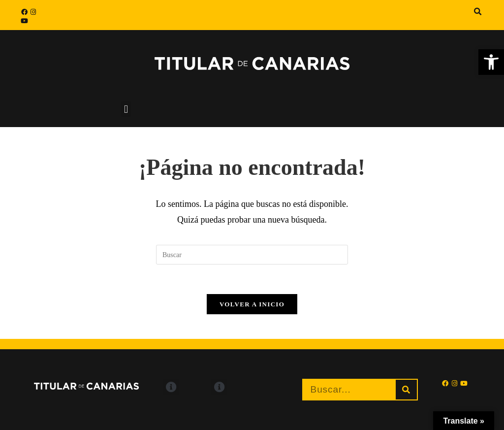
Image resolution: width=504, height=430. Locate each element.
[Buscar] (406, 390)
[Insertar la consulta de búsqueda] (252, 255)
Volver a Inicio (252, 304)
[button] (478, 12)
